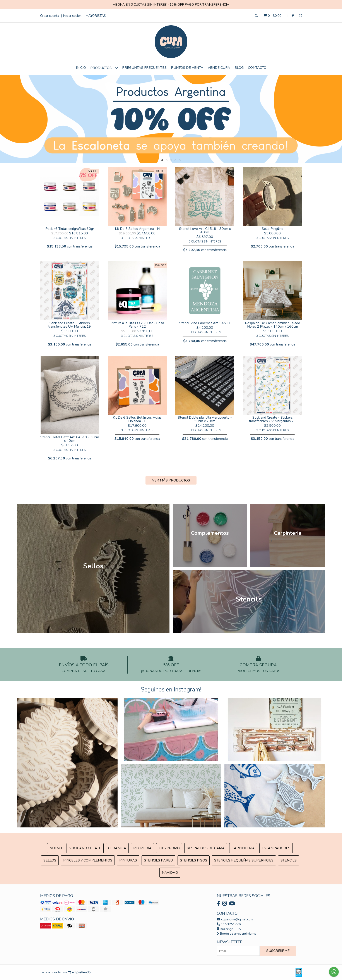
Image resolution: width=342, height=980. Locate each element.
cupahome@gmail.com (235, 919)
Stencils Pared (158, 860)
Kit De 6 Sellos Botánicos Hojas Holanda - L (137, 419)
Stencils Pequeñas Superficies (244, 860)
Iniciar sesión (72, 16)
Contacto (257, 68)
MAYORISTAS (96, 16)
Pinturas (128, 860)
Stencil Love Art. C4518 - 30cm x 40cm (205, 230)
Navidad (170, 873)
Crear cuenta (50, 16)
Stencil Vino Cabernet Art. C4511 (205, 323)
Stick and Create (85, 848)
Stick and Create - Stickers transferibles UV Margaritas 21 (272, 419)
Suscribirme (278, 951)
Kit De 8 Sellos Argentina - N (137, 229)
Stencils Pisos (194, 860)
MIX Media (142, 848)
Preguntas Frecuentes (144, 68)
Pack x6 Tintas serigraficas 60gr (70, 229)
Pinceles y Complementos (88, 860)
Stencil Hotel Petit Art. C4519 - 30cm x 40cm (70, 439)
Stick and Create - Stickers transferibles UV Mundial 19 (70, 325)
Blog (239, 68)
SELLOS (50, 860)
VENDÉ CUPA (219, 68)
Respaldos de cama (206, 848)
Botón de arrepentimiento (237, 934)
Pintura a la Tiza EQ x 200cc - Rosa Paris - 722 (137, 325)
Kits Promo (169, 848)
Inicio (81, 68)
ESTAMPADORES (276, 848)
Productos (104, 68)
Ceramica (117, 848)
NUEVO (56, 848)
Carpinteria (243, 848)
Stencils (289, 860)
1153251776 (229, 924)
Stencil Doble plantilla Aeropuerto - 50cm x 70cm (205, 419)
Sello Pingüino (273, 229)
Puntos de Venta (187, 68)
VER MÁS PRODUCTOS (171, 480)
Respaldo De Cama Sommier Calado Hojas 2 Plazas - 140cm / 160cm (273, 325)
